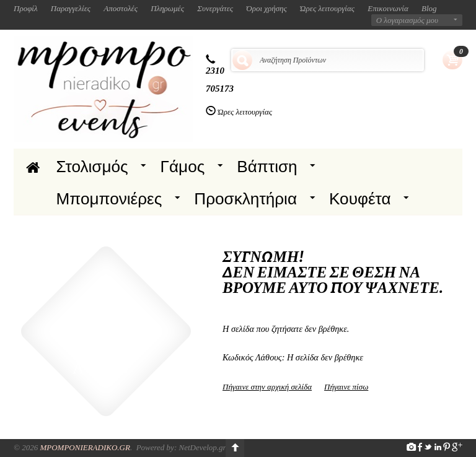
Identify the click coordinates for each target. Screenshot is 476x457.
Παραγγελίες (71, 8)
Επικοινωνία (388, 8)
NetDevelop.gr (202, 447)
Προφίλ (26, 8)
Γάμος (183, 167)
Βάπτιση (267, 167)
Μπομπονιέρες (109, 199)
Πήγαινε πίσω (346, 387)
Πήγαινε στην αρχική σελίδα (267, 387)
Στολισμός (92, 167)
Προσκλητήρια (245, 199)
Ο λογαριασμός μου (407, 20)
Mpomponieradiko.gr (85, 447)
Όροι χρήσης (267, 8)
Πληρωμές (167, 8)
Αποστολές (121, 8)
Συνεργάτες (215, 8)
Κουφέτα (360, 199)
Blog (429, 8)
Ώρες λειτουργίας (327, 8)
